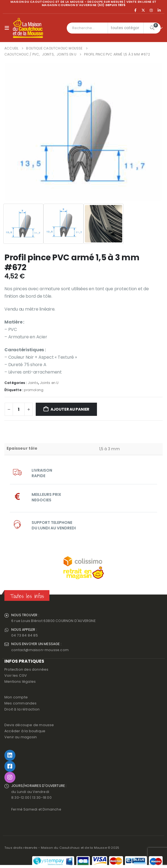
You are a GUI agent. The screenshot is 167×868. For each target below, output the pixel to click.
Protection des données (26, 671)
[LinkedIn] (159, 10)
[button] (8, 28)
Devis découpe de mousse (29, 726)
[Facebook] (135, 10)
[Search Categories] (126, 28)
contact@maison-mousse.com (40, 651)
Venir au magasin (21, 738)
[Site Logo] (28, 28)
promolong (34, 390)
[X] (143, 10)
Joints (33, 383)
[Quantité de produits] (19, 409)
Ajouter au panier (70, 409)
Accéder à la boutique (25, 732)
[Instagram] (151, 10)
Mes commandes (21, 704)
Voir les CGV (16, 677)
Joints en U (49, 383)
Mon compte (16, 698)
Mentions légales (20, 683)
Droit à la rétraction (22, 710)
